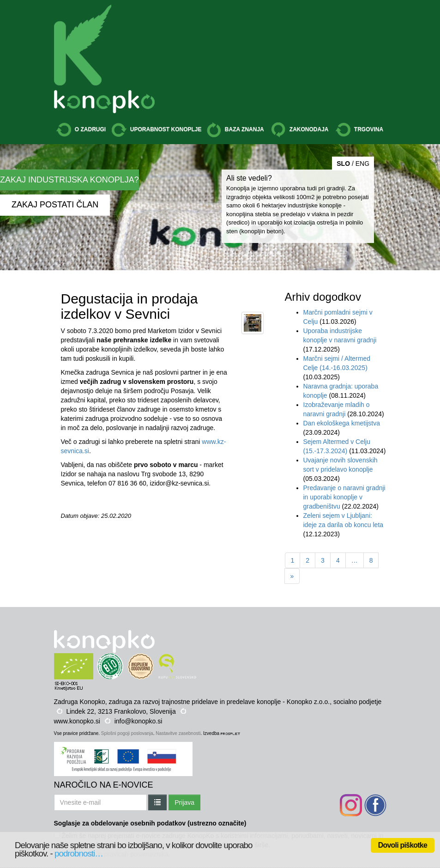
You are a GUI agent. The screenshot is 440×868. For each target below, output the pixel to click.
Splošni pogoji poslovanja (127, 733)
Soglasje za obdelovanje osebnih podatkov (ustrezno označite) (150, 823)
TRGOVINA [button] (360, 130)
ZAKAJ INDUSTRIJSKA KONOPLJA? (69, 180)
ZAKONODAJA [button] (300, 130)
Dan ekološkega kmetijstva (342, 423)
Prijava (184, 802)
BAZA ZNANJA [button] (235, 130)
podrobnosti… (79, 853)
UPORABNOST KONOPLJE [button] (157, 130)
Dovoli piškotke (403, 845)
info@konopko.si (139, 721)
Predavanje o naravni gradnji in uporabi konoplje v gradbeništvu (344, 497)
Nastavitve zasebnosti (178, 733)
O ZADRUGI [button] (81, 130)
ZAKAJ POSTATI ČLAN (55, 205)
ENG (362, 164)
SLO (343, 164)
